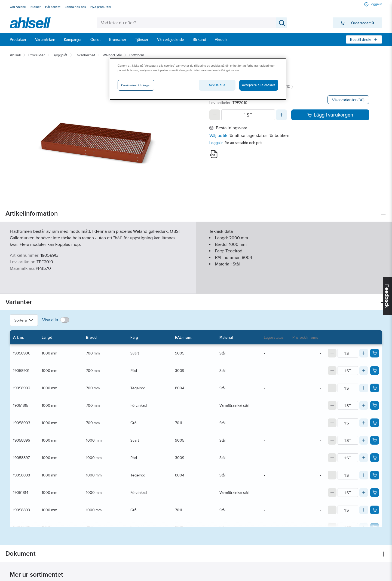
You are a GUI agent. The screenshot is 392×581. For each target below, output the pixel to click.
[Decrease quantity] (215, 115)
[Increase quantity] (281, 115)
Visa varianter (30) (348, 100)
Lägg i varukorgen (330, 115)
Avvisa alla (217, 85)
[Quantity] (248, 115)
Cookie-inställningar (136, 85)
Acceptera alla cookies (259, 85)
